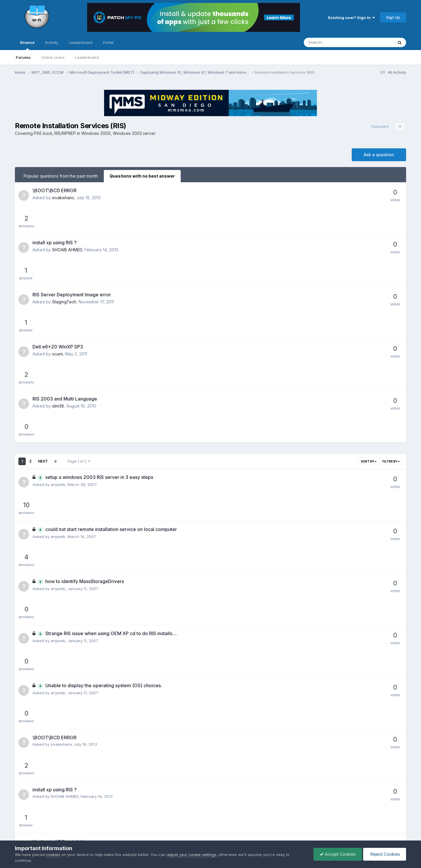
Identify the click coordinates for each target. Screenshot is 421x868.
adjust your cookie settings (192, 855)
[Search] (333, 42)
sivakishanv (63, 198)
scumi (57, 276)
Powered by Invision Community (210, 836)
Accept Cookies (338, 854)
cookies (53, 855)
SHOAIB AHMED (67, 224)
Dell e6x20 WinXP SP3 (58, 269)
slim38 (58, 302)
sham (56, 538)
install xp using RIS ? (55, 217)
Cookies (230, 824)
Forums (23, 57)
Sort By (369, 332)
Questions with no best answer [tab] (142, 176)
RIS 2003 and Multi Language (65, 295)
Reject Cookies (385, 854)
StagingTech (64, 250)
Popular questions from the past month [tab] (61, 176)
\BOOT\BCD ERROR (55, 190)
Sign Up (393, 17)
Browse (27, 45)
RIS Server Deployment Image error (72, 243)
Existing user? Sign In (351, 18)
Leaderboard (87, 57)
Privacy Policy (202, 824)
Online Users (53, 57)
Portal (108, 42)
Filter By (391, 332)
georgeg (58, 669)
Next (43, 332)
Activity (52, 42)
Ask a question (379, 155)
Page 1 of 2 (79, 332)
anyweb (58, 355)
